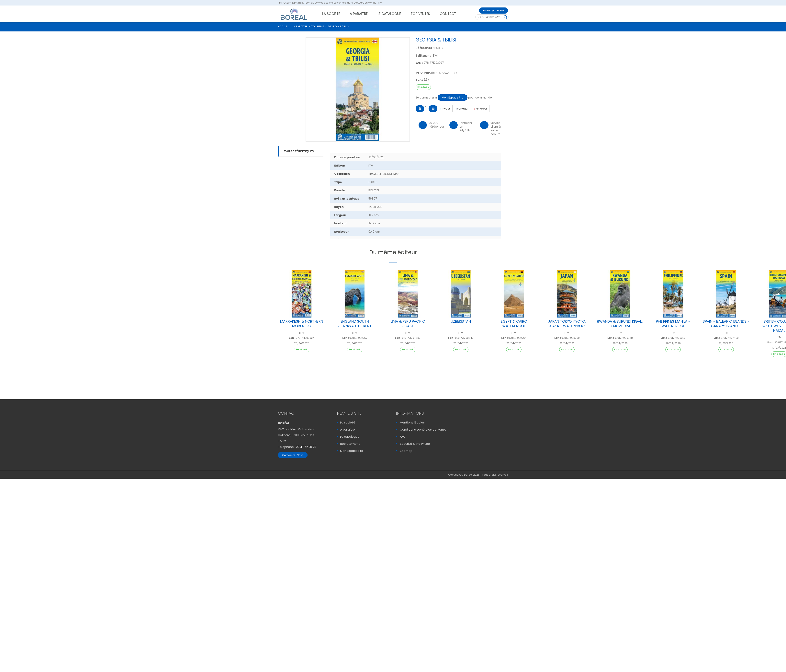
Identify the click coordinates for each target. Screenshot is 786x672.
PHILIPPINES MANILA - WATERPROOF (673, 324)
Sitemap (406, 451)
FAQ (403, 437)
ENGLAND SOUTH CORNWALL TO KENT (355, 324)
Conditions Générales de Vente (423, 429)
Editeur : (423, 56)
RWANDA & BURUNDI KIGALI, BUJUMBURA (620, 324)
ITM (435, 56)
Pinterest (481, 109)
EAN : (419, 63)
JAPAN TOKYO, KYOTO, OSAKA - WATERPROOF (567, 324)
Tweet (445, 109)
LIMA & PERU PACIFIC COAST (408, 324)
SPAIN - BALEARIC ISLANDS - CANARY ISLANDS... (726, 324)
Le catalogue (350, 437)
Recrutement (350, 444)
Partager (462, 109)
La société (348, 422)
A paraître (348, 429)
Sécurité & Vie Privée (415, 444)
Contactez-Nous (293, 455)
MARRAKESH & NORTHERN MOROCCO (302, 324)
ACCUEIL (283, 26)
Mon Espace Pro (494, 11)
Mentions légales (412, 422)
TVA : (419, 80)
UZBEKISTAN (461, 321)
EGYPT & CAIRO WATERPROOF (514, 324)
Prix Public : (426, 73)
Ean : (292, 338)
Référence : (425, 48)
